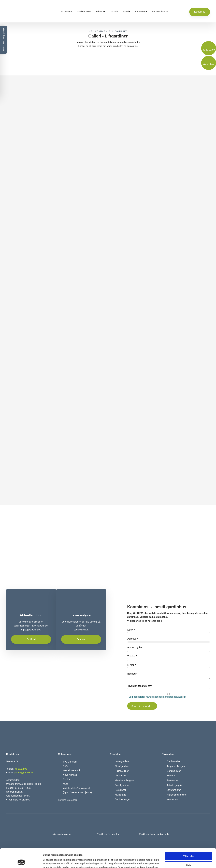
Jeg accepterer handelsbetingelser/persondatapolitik (157, 697)
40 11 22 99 (21, 769)
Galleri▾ (114, 12)
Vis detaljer (49, 862)
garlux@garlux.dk (24, 773)
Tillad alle (188, 838)
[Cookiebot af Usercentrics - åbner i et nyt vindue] (21, 862)
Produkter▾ (66, 12)
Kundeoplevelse (160, 12)
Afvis (188, 848)
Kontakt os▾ (141, 12)
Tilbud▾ (126, 12)
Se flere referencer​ (68, 800)
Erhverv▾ (100, 12)
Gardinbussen (84, 12)
